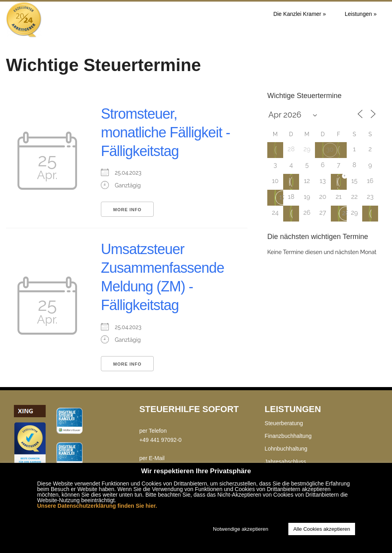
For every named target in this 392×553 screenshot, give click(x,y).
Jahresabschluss (285, 462)
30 (330, 149)
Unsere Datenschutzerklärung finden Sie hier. (97, 506)
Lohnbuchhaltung (286, 449)
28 (346, 213)
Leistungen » (361, 14)
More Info (127, 210)
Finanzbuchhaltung (288, 436)
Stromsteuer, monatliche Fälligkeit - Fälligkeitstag (165, 132)
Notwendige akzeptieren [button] (240, 529)
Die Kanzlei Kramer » (299, 14)
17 (282, 197)
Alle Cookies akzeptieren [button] (322, 529)
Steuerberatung (284, 423)
